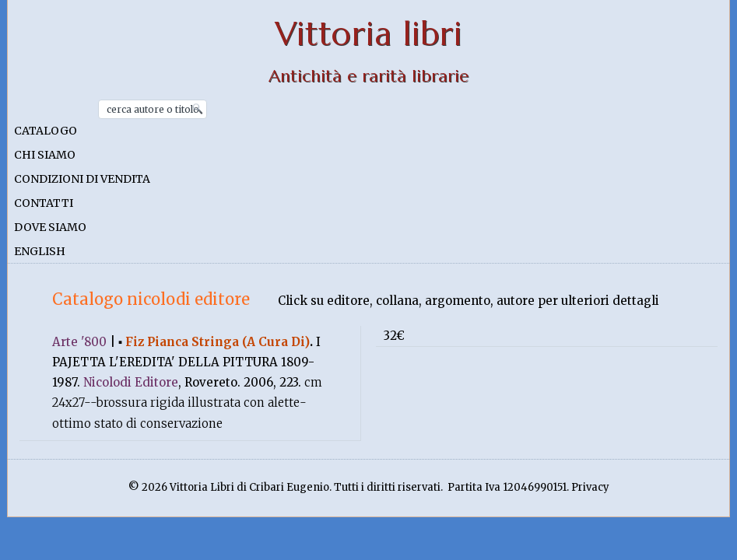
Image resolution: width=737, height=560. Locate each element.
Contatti (44, 203)
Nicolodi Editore (131, 382)
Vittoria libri (368, 34)
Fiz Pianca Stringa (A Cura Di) (218, 342)
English (40, 251)
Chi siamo (45, 155)
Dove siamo (50, 227)
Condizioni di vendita (82, 179)
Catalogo (46, 131)
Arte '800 (79, 342)
